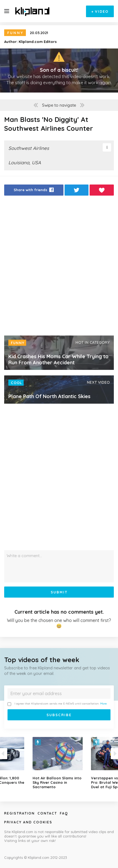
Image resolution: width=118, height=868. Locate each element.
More (104, 704)
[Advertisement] (59, 267)
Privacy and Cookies (28, 822)
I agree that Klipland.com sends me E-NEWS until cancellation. (57, 704)
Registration (19, 813)
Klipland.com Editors (38, 42)
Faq (64, 813)
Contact (47, 813)
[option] (59, 763)
